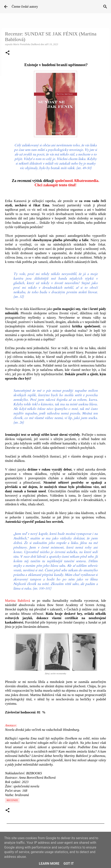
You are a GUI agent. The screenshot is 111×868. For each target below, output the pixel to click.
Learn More (49, 864)
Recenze (12, 800)
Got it (69, 864)
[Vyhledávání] (105, 7)
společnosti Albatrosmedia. (77, 181)
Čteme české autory (25, 7)
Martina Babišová (17, 601)
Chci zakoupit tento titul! (55, 185)
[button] (7, 53)
